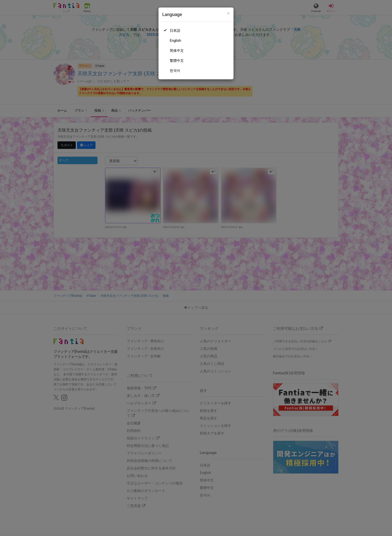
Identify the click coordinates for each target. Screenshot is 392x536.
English (175, 41)
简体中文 (177, 51)
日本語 (175, 31)
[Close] (228, 13)
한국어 (175, 71)
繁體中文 (177, 61)
